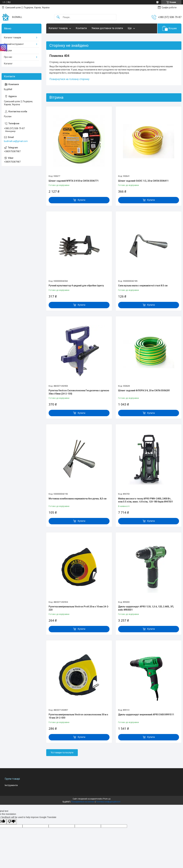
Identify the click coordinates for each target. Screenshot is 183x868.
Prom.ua (107, 799)
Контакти (81, 28)
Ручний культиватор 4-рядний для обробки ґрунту (76, 286)
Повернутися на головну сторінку (69, 79)
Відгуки (8, 50)
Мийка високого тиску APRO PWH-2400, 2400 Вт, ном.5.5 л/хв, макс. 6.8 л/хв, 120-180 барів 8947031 (146, 500)
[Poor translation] (12, 822)
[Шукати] (58, 17)
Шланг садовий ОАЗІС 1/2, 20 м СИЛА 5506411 (143, 181)
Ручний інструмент (14, 44)
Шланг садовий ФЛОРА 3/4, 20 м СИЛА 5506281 (144, 390)
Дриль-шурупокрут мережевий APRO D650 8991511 (146, 715)
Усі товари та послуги (62, 753)
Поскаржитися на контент (83, 802)
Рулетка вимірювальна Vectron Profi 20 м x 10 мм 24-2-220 (79, 608)
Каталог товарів (58, 28)
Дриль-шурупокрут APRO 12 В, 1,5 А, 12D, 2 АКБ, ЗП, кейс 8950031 (146, 608)
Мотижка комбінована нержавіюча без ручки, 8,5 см (78, 499)
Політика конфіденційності (108, 802)
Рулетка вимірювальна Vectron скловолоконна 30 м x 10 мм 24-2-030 (78, 716)
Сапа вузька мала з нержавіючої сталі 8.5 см (143, 286)
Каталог (8, 64)
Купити (82, 200)
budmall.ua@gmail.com (16, 141)
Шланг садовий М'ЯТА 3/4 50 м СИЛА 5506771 (74, 181)
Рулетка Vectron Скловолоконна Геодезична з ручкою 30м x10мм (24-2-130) (79, 392)
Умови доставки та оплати (107, 28)
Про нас (8, 57)
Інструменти (11, 785)
